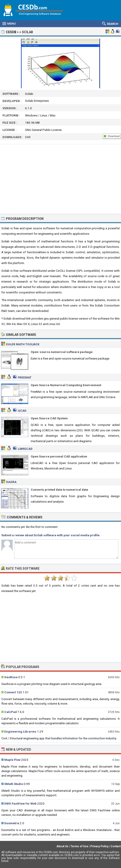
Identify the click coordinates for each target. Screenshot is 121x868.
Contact (115, 846)
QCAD (22, 411)
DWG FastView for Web (20, 803)
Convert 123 (13, 692)
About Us (62, 846)
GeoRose (11, 677)
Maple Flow (12, 760)
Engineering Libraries (20, 731)
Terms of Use (79, 846)
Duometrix (12, 823)
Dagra (11, 482)
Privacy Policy (99, 846)
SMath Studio (14, 784)
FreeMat (25, 377)
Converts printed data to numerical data (59, 490)
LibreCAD (25, 449)
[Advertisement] (60, 179)
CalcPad (10, 712)
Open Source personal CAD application (59, 456)
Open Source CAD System (49, 418)
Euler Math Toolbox (23, 344)
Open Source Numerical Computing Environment (66, 385)
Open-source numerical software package (62, 352)
